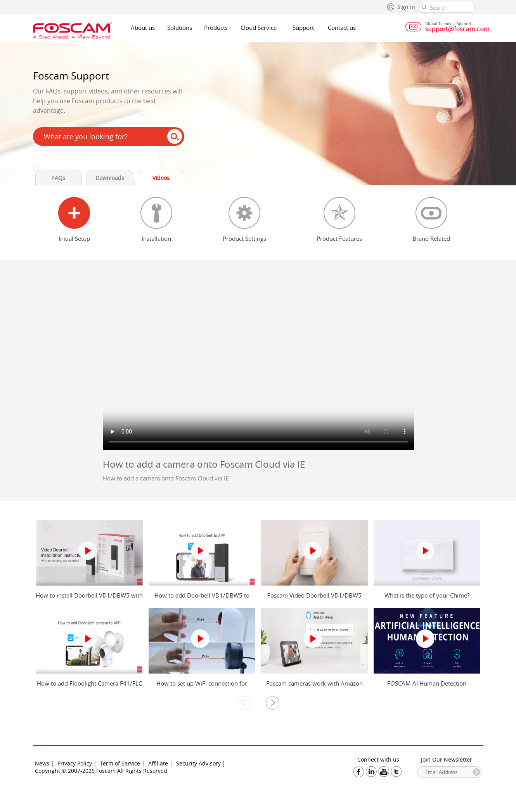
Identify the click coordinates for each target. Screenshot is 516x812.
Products (216, 28)
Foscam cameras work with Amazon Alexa (314, 687)
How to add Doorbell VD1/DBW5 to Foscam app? (202, 599)
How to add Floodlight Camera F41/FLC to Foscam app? (89, 687)
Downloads (110, 178)
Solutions (180, 28)
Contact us (342, 28)
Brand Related (431, 238)
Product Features (339, 238)
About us (143, 28)
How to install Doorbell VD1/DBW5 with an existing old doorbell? (89, 599)
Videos (161, 178)
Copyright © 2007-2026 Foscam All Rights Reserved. (102, 771)
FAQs (59, 178)
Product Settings (244, 238)
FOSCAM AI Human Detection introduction (427, 687)
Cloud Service (259, 28)
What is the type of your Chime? (427, 595)
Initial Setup (74, 238)
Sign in (406, 7)
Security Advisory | (201, 763)
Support (303, 28)
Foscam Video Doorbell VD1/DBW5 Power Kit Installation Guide (314, 599)
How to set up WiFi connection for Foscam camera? (202, 687)
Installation (156, 238)
